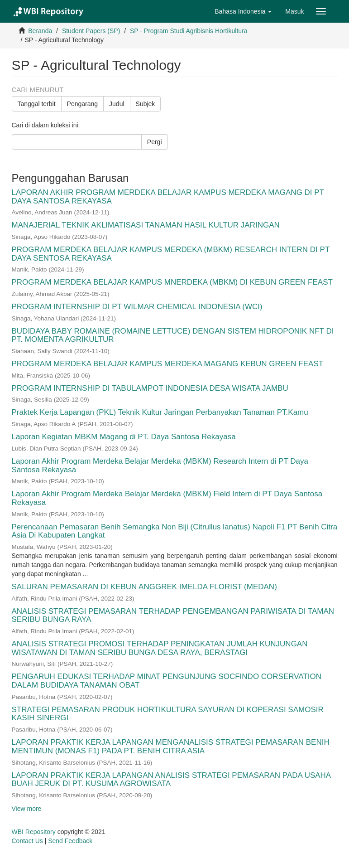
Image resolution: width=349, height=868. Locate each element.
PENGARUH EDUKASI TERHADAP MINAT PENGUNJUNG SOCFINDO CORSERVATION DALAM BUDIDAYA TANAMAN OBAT (167, 681)
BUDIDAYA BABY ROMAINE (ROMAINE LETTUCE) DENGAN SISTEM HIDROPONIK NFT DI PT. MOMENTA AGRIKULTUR (173, 335)
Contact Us (27, 841)
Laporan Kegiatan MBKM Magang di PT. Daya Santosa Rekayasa (124, 437)
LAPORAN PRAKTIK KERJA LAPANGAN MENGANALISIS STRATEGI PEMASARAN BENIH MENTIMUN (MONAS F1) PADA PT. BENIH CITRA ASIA (171, 747)
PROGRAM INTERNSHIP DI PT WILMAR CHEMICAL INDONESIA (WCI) (137, 307)
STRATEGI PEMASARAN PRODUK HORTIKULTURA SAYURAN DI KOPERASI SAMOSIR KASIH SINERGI (168, 714)
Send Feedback (70, 841)
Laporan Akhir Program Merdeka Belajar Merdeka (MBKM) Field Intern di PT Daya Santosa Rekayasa (167, 498)
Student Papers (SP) (91, 31)
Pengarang (83, 104)
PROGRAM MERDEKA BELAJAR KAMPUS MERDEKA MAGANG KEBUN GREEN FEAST (167, 364)
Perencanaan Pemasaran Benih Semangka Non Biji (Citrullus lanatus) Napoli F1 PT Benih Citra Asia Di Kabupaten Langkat (175, 531)
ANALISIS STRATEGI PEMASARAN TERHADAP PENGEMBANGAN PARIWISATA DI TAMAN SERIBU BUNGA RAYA (173, 616)
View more (27, 809)
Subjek (146, 104)
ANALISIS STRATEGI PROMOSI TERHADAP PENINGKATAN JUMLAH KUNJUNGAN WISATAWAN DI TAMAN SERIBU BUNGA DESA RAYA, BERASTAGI (160, 648)
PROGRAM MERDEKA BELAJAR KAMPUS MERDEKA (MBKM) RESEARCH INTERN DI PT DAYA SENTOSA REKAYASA (171, 254)
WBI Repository (34, 832)
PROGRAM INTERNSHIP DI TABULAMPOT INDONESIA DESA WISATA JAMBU (150, 388)
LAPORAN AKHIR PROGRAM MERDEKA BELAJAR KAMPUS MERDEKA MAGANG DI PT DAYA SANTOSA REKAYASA (168, 197)
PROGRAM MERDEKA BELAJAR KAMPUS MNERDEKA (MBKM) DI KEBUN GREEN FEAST (172, 282)
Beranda (40, 31)
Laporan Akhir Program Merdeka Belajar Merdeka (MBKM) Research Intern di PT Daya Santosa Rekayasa (160, 466)
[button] (243, 11)
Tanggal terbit (37, 104)
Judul (117, 104)
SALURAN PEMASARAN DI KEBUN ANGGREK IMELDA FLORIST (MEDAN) (144, 587)
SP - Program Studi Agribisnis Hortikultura (189, 31)
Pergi (155, 142)
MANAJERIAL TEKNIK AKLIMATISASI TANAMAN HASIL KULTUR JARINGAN (146, 225)
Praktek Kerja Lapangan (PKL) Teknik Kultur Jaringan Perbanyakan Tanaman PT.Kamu (160, 412)
